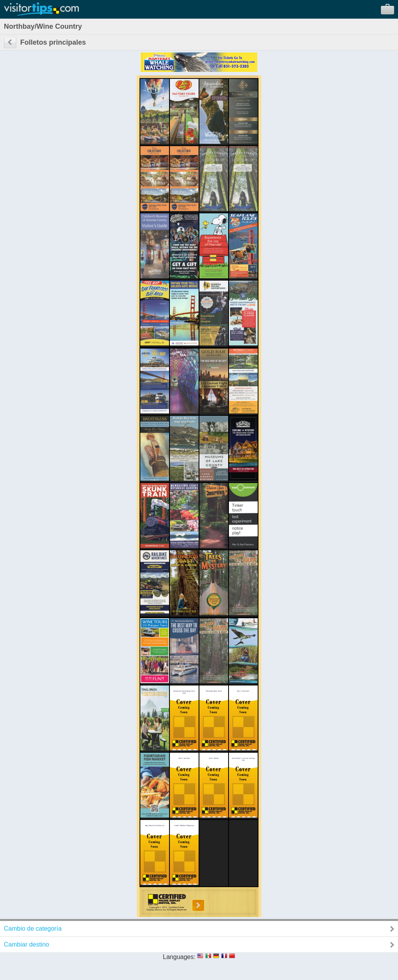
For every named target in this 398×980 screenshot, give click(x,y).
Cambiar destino (27, 944)
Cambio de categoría (33, 929)
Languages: (179, 957)
